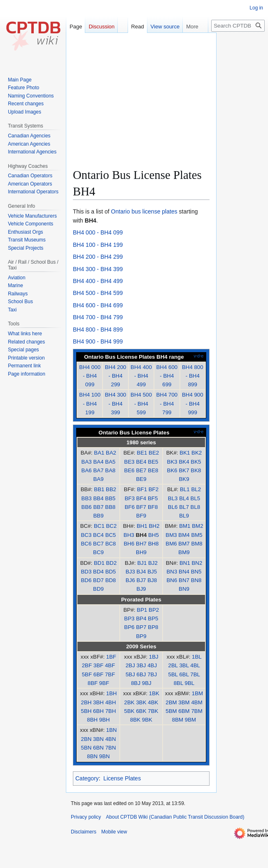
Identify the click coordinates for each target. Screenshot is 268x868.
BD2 (111, 563)
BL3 (173, 498)
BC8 (111, 544)
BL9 (184, 516)
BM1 (185, 526)
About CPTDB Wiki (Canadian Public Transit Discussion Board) (175, 817)
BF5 (153, 498)
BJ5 (152, 572)
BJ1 (142, 563)
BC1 (99, 526)
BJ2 (153, 563)
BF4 (141, 498)
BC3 (86, 535)
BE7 (141, 470)
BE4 (141, 462)
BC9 (98, 552)
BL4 (184, 498)
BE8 (153, 470)
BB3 (87, 498)
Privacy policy (86, 817)
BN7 (184, 580)
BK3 (172, 462)
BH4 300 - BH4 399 (98, 269)
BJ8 (152, 580)
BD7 (98, 580)
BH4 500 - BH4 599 (98, 293)
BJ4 (141, 572)
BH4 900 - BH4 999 (98, 341)
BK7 (184, 470)
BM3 (171, 535)
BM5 (197, 535)
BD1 (99, 563)
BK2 (197, 453)
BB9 (98, 516)
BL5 (196, 498)
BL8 (196, 507)
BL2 (196, 489)
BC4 (98, 535)
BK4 (184, 462)
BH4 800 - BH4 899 (98, 330)
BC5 (111, 535)
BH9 (141, 552)
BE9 (141, 479)
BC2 (111, 526)
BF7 (141, 507)
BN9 (184, 589)
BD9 (98, 589)
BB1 (99, 489)
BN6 (172, 580)
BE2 (154, 453)
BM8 (197, 544)
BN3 (172, 572)
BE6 (129, 470)
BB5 (110, 498)
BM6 (171, 544)
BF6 (130, 507)
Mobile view (114, 832)
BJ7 (141, 580)
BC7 (98, 544)
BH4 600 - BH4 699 (98, 305)
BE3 (129, 462)
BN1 (185, 563)
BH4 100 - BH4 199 (98, 245)
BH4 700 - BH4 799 (98, 317)
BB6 (87, 507)
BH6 (129, 544)
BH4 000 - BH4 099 (98, 232)
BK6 (172, 470)
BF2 (154, 489)
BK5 (196, 462)
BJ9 (141, 589)
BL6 (173, 507)
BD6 (86, 580)
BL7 (184, 507)
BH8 (154, 544)
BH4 (141, 535)
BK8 (196, 470)
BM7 (184, 544)
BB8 (110, 507)
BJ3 (130, 572)
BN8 (196, 580)
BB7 (98, 507)
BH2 (154, 526)
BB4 (98, 498)
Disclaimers (84, 832)
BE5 (153, 462)
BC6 (86, 544)
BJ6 (130, 580)
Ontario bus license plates (144, 211)
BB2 (111, 489)
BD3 (86, 572)
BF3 (130, 498)
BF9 (141, 516)
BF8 (153, 507)
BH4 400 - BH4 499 (98, 281)
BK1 (185, 453)
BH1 (142, 526)
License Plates (122, 778)
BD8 (111, 580)
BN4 (184, 572)
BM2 (197, 526)
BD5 (111, 572)
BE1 (142, 453)
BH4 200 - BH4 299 (98, 257)
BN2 (197, 563)
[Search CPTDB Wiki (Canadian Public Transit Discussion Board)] (238, 26)
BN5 (196, 572)
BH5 (154, 535)
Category (87, 778)
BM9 (184, 552)
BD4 (98, 572)
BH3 (129, 535)
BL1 (185, 489)
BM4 (184, 535)
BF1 (142, 489)
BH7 (141, 544)
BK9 (184, 479)
